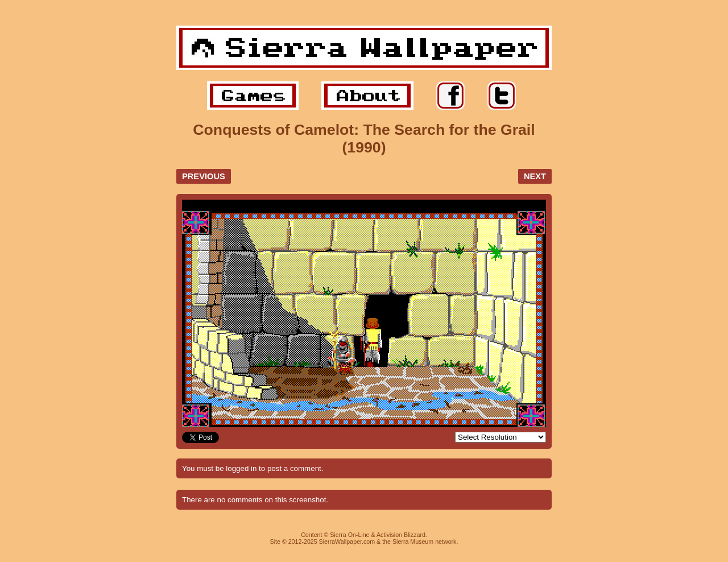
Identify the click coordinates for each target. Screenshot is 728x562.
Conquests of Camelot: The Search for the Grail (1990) (364, 139)
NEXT (535, 176)
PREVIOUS (204, 176)
